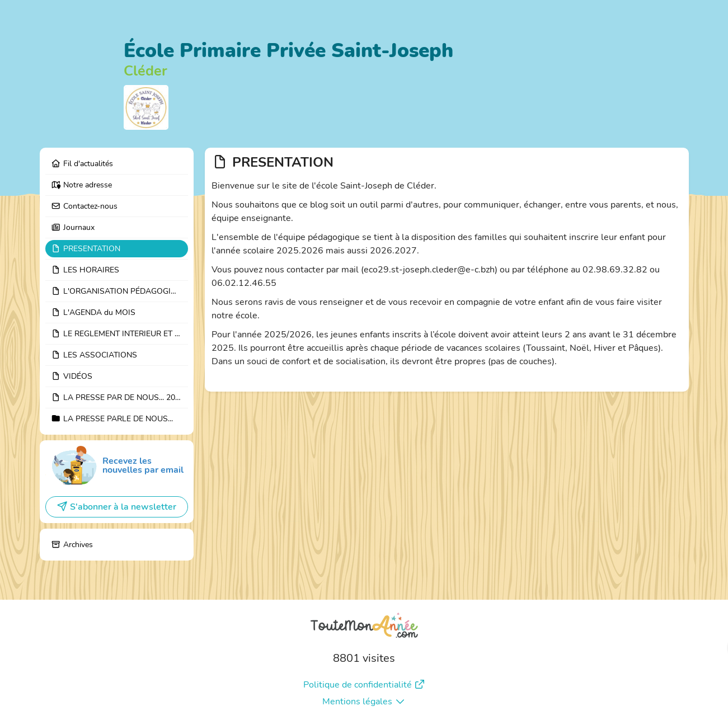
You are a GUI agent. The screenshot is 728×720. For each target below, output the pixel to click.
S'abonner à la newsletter (116, 507)
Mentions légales (364, 702)
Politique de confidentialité (364, 685)
